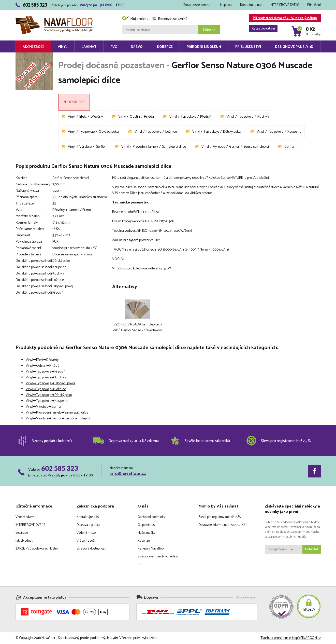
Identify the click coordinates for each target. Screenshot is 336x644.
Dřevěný (97, 117)
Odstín (135, 117)
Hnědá (149, 117)
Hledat (209, 30)
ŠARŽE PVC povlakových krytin (37, 549)
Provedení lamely (145, 147)
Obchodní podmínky (151, 517)
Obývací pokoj (109, 132)
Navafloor (54, 18)
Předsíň (206, 117)
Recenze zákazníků (170, 19)
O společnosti (147, 525)
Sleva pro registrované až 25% (220, 517)
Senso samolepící (256, 147)
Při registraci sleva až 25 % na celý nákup (283, 18)
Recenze (144, 541)
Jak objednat (24, 541)
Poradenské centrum (198, 5)
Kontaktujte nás (251, 5)
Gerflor (101, 147)
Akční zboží (33, 47)
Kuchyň (263, 117)
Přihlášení (314, 5)
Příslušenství (248, 47)
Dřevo (137, 47)
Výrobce (85, 147)
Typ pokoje (188, 117)
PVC (114, 47)
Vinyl (63, 47)
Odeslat (312, 549)
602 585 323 (60, 468)
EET (140, 564)
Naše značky (146, 533)
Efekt (83, 117)
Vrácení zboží (86, 541)
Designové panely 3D (294, 47)
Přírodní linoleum (204, 47)
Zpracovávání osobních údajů (158, 557)
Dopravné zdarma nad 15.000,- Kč (222, 525)
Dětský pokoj (232, 132)
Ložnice (171, 132)
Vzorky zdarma (26, 517)
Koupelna (294, 132)
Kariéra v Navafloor (151, 549)
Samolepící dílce (174, 147)
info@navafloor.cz (128, 474)
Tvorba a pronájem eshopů (280, 638)
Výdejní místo (86, 533)
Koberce (165, 47)
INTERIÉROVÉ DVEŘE (285, 5)
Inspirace (226, 5)
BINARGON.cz (311, 638)
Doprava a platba (88, 525)
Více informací (247, 598)
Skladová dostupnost (91, 549)
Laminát (89, 47)
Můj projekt (135, 19)
